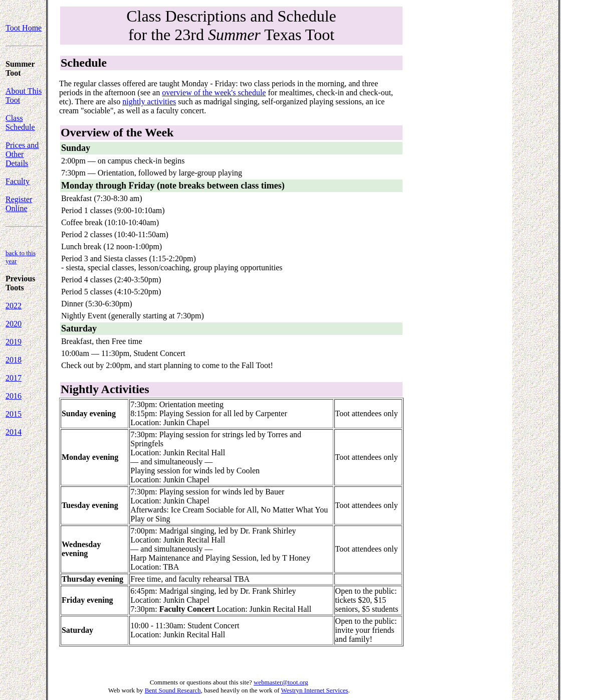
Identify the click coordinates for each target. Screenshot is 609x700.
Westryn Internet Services (315, 690)
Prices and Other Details (22, 154)
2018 (14, 360)
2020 (14, 324)
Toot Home (24, 28)
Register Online (19, 204)
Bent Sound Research (173, 690)
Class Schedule (20, 123)
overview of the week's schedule (214, 93)
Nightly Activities (105, 389)
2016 (14, 396)
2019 (14, 342)
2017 (14, 378)
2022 (14, 306)
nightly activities (149, 102)
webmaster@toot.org (281, 682)
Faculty (18, 181)
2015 (14, 414)
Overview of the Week (117, 132)
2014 (14, 432)
